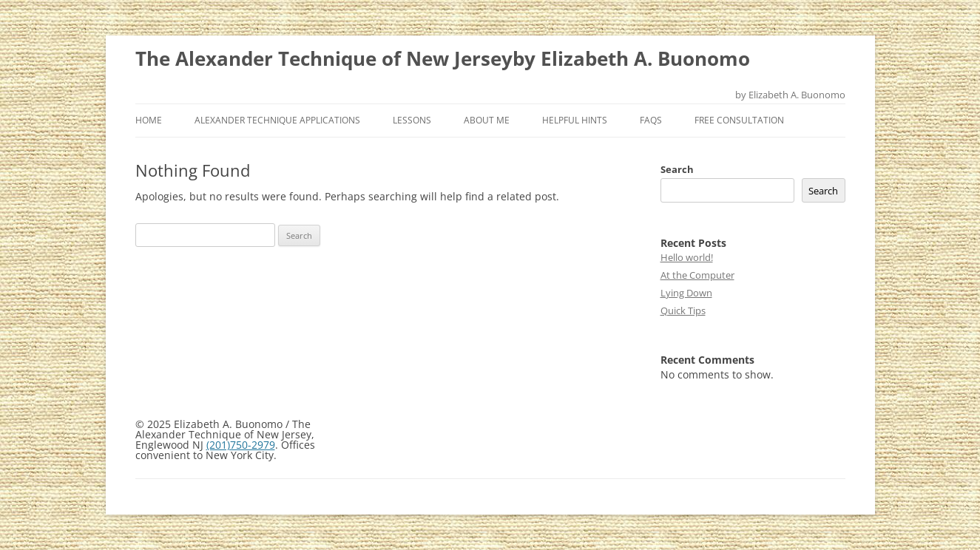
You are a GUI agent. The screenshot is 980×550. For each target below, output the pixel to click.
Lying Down (686, 293)
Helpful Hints (575, 120)
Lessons (412, 120)
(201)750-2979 (241, 445)
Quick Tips (683, 310)
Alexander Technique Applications (277, 120)
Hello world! (687, 257)
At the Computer (697, 275)
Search (677, 169)
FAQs (651, 120)
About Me (487, 120)
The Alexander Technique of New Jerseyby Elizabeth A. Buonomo (443, 58)
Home (149, 120)
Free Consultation (739, 120)
